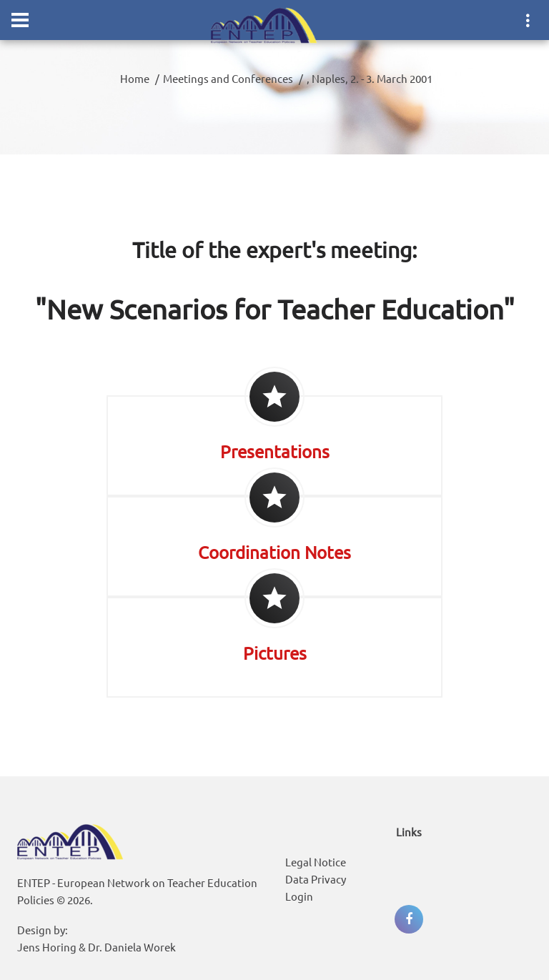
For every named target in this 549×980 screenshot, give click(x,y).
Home (135, 78)
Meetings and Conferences (228, 78)
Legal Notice (316, 862)
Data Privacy (316, 879)
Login (299, 896)
